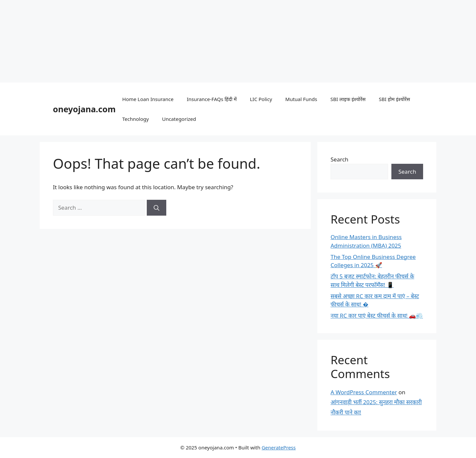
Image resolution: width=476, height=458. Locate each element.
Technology (136, 119)
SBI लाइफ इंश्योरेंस (348, 99)
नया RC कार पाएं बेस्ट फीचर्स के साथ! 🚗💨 (377, 316)
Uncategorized (179, 119)
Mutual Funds (301, 99)
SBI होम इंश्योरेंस (394, 99)
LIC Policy (261, 99)
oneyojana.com (84, 109)
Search (339, 159)
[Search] (157, 208)
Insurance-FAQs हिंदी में (212, 99)
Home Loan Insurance (148, 99)
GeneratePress (278, 447)
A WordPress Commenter (364, 392)
